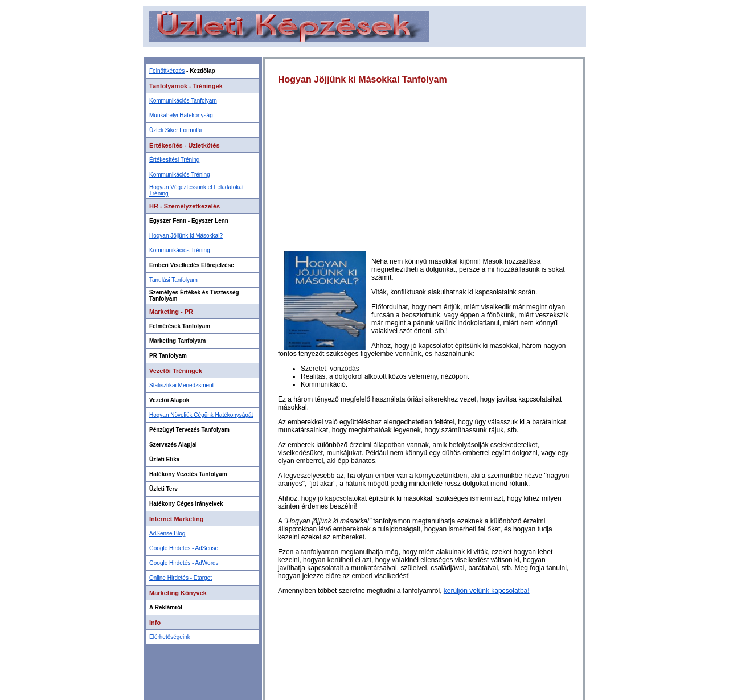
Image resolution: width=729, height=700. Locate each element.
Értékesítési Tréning (174, 160)
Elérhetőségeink (170, 637)
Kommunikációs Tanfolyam (183, 101)
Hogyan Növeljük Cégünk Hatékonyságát (201, 415)
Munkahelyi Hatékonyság (181, 115)
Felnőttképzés (167, 71)
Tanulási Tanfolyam (173, 280)
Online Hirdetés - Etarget (181, 578)
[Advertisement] (364, 52)
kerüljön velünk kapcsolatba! (487, 591)
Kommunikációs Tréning (180, 175)
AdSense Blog (167, 533)
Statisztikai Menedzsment (181, 385)
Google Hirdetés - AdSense (184, 548)
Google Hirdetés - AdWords (184, 563)
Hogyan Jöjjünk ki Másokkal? (186, 236)
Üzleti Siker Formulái (175, 130)
